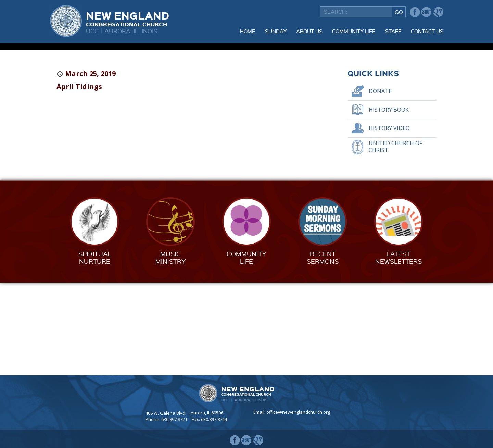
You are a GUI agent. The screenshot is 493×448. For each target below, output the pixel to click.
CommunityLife (246, 351)
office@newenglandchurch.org (298, 412)
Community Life (354, 31)
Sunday (276, 31)
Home (248, 31)
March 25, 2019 (90, 167)
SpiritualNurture (95, 351)
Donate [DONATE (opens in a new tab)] (380, 184)
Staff (393, 31)
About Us (309, 31)
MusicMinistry (171, 351)
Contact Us (427, 31)
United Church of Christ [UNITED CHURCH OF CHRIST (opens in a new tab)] (395, 240)
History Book (389, 203)
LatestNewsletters (399, 351)
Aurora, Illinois (131, 31)
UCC (92, 31)
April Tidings (79, 180)
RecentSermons (323, 351)
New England (128, 18)
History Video (389, 221)
